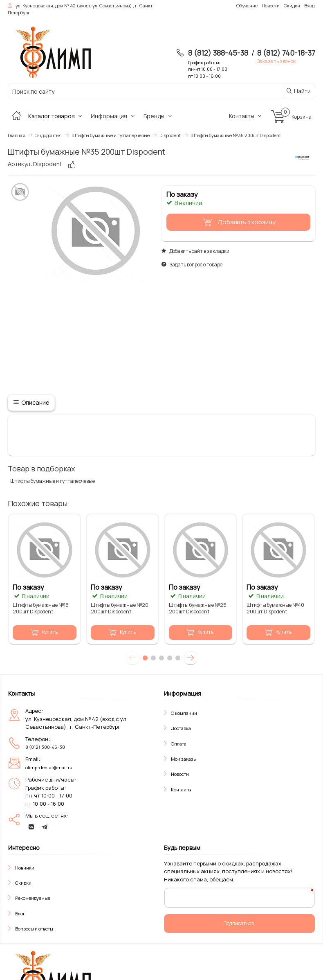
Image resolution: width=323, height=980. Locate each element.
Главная (17, 135)
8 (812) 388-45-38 (218, 53)
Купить (44, 632)
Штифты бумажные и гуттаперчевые (53, 481)
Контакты (246, 116)
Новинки (25, 868)
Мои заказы (184, 759)
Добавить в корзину (238, 222)
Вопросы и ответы (34, 929)
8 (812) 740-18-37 (286, 53)
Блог (20, 914)
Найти (298, 91)
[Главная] (16, 116)
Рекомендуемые (33, 898)
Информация (114, 116)
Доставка (181, 728)
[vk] (31, 827)
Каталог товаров (56, 116)
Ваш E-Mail (185, 897)
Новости (180, 774)
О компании (184, 713)
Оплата (179, 744)
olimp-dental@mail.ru (49, 767)
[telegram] (45, 827)
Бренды (159, 116)
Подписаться (239, 923)
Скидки (23, 883)
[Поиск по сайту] (135, 91)
